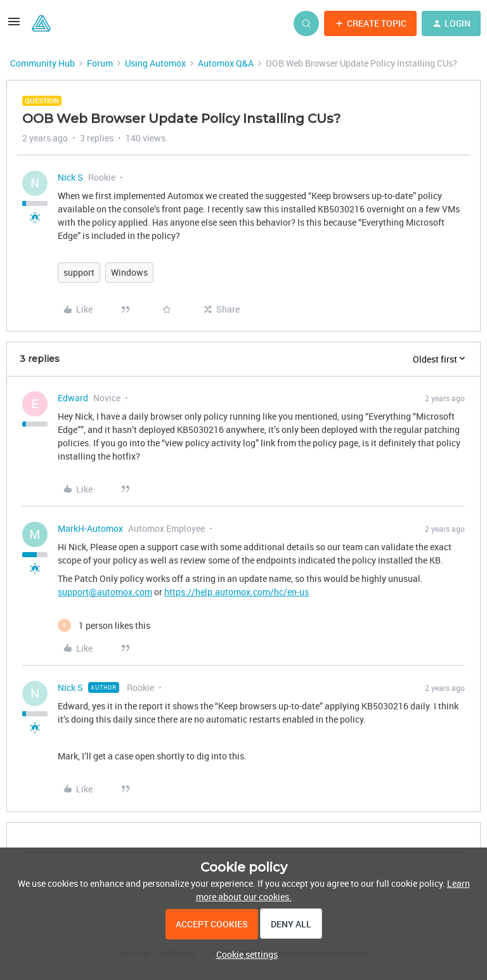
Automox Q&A (226, 63)
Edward (73, 398)
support (79, 272)
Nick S (70, 177)
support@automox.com (105, 592)
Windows (129, 272)
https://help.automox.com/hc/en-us (237, 592)
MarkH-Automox (90, 528)
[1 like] (104, 625)
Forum (100, 63)
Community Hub (42, 63)
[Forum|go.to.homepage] (41, 23)
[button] (14, 26)
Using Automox (155, 63)
